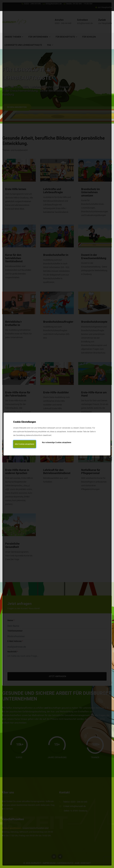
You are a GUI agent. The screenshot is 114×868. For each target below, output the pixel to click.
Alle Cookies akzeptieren (25, 444)
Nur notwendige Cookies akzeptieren (57, 442)
